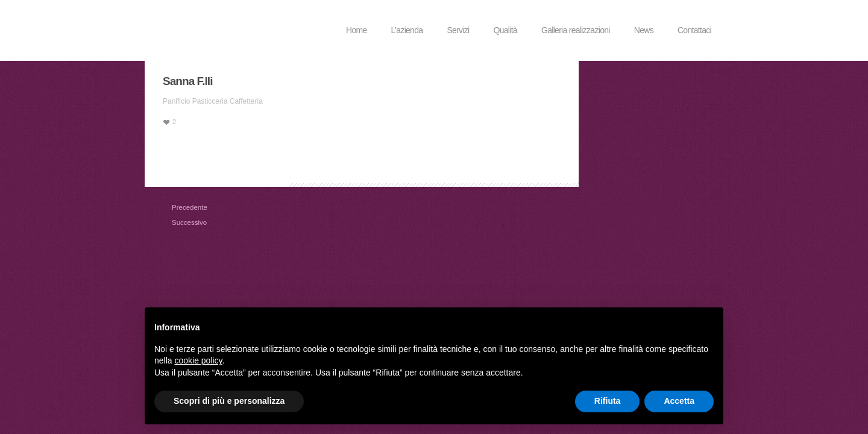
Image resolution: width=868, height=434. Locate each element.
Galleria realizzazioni (576, 30)
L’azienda (407, 30)
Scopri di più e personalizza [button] (229, 401)
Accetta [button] (679, 401)
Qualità (505, 30)
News (644, 30)
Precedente (177, 207)
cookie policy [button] (198, 360)
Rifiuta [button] (608, 401)
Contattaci (694, 30)
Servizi (458, 30)
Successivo (177, 222)
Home (357, 30)
